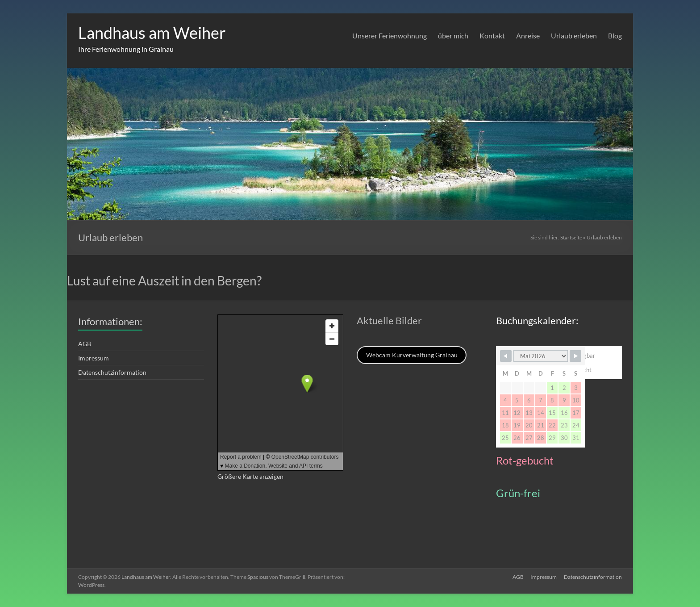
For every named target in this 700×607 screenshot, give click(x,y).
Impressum (94, 358)
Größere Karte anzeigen (250, 476)
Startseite (571, 237)
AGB (85, 344)
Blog (615, 36)
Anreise (528, 36)
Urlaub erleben (574, 36)
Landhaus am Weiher (152, 33)
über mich (453, 36)
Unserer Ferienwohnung (390, 36)
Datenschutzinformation (112, 372)
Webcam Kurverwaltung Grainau (412, 355)
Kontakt (492, 36)
